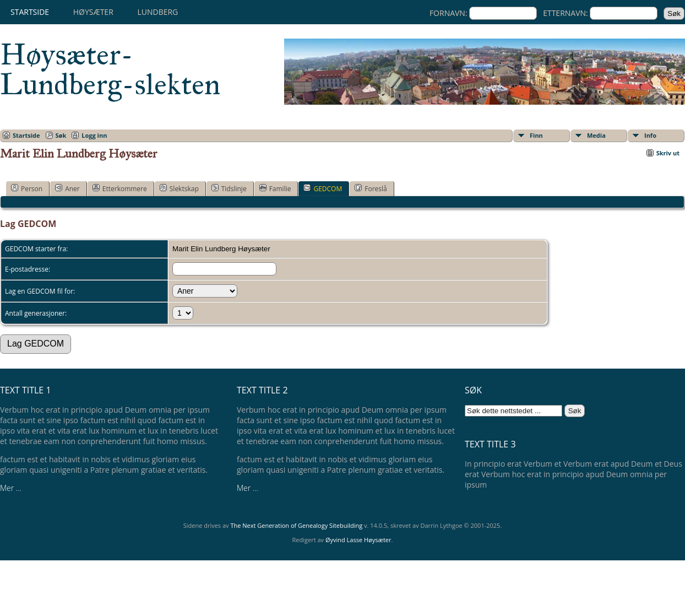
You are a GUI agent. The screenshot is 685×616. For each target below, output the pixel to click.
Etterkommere (120, 188)
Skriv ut (668, 153)
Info (650, 135)
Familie (275, 188)
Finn (536, 135)
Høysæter (93, 12)
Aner (67, 188)
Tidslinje (229, 188)
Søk (61, 135)
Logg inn (94, 135)
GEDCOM (323, 188)
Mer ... (11, 488)
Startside (30, 12)
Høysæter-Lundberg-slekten (110, 69)
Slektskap (179, 188)
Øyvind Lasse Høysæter (358, 540)
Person (27, 188)
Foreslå (371, 188)
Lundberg (157, 12)
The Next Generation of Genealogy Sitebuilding (296, 525)
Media (596, 135)
